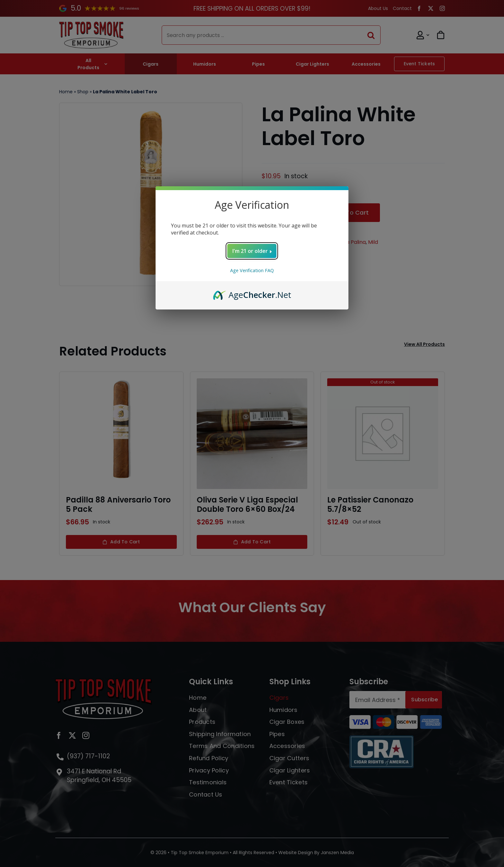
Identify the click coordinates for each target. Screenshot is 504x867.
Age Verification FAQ (252, 270)
